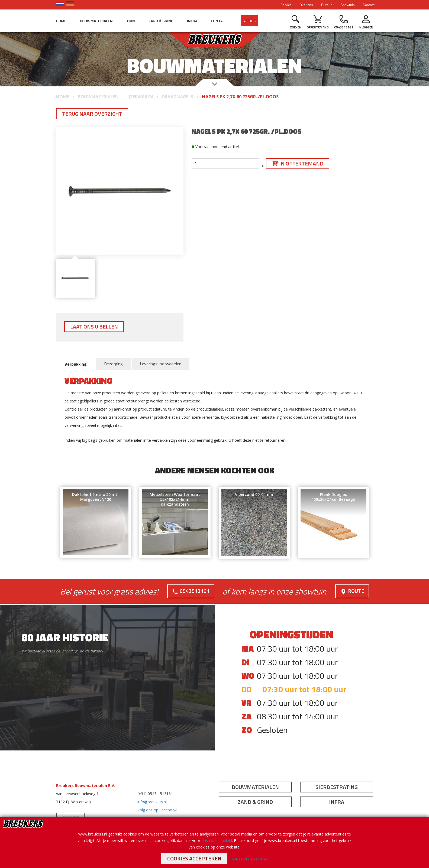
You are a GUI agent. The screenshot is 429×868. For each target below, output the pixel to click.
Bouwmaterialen (96, 21)
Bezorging (113, 364)
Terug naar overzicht (92, 114)
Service (286, 5)
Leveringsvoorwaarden (161, 364)
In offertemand (298, 163)
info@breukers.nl (152, 802)
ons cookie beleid (217, 841)
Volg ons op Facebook (157, 810)
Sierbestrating (337, 787)
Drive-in (327, 5)
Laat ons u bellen (94, 326)
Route (352, 591)
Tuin (131, 21)
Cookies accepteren (194, 858)
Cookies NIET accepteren (249, 859)
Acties (249, 21)
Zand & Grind (161, 21)
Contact (369, 5)
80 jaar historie (65, 637)
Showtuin (348, 5)
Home (61, 21)
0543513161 (191, 591)
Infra (192, 21)
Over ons (306, 5)
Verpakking (76, 364)
